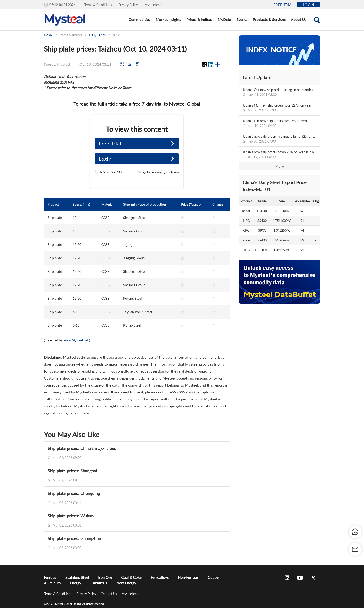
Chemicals (99, 583)
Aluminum (52, 583)
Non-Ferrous (188, 577)
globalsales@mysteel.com (161, 172)
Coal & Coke (131, 577)
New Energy (126, 583)
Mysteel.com (153, 5)
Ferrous (50, 577)
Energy (75, 583)
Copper (214, 577)
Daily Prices (97, 35)
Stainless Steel (77, 577)
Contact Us (109, 594)
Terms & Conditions (98, 5)
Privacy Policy (129, 5)
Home (48, 35)
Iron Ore (105, 577)
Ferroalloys (160, 577)
